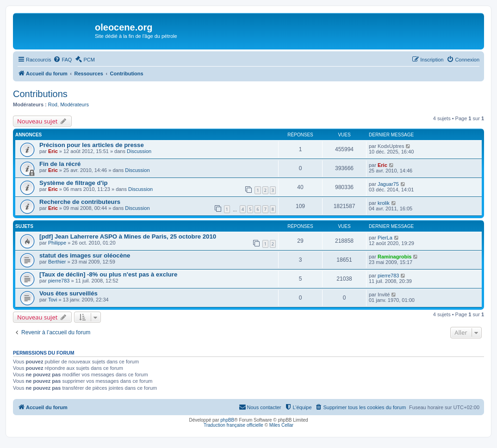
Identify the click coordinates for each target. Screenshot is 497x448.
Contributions (40, 94)
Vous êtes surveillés (68, 293)
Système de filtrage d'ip (74, 183)
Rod (53, 104)
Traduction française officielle (233, 425)
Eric (53, 151)
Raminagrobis (394, 257)
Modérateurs (75, 104)
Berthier (57, 262)
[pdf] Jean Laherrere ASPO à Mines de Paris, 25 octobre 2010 (128, 236)
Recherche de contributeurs (80, 202)
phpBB (227, 420)
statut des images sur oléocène (85, 255)
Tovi (53, 300)
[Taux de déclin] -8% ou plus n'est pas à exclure (108, 274)
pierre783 (59, 281)
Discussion (139, 151)
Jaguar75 (388, 184)
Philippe (57, 243)
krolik (384, 203)
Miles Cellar (281, 425)
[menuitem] (62, 60)
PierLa (385, 238)
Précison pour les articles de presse (92, 145)
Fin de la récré (60, 164)
